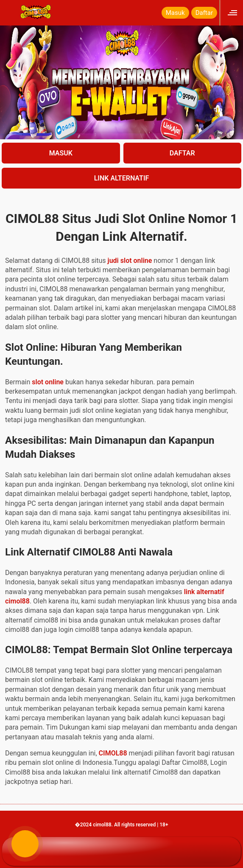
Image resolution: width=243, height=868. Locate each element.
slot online (48, 382)
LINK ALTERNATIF (122, 178)
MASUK (61, 153)
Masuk (175, 13)
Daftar (204, 13)
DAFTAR (182, 153)
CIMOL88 (113, 753)
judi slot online (130, 261)
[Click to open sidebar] (233, 13)
